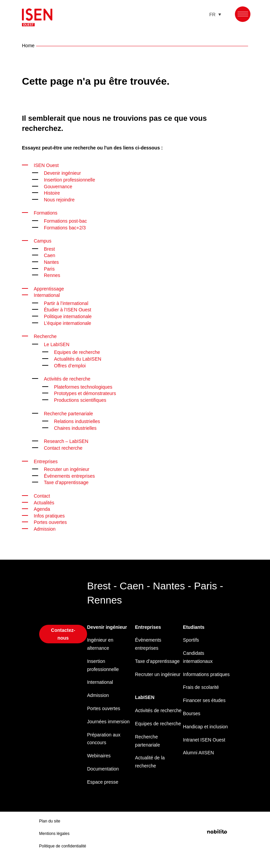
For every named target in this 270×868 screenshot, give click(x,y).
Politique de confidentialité (147, 856)
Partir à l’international (69, 302)
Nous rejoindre (61, 199)
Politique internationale (71, 315)
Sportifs (192, 639)
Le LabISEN (56, 343)
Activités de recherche (69, 378)
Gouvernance (59, 185)
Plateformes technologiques (86, 386)
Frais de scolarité (202, 694)
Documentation (104, 768)
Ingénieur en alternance (102, 643)
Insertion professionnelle (72, 179)
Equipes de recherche (79, 351)
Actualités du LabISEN (79, 358)
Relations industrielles (79, 420)
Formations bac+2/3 (66, 227)
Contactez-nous (63, 632)
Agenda (42, 508)
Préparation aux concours (105, 738)
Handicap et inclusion (197, 738)
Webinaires (100, 754)
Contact (42, 495)
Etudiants (194, 626)
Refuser (191, 842)
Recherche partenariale (71, 412)
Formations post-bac (67, 220)
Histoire (53, 192)
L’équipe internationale (70, 322)
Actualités (45, 501)
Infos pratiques (51, 515)
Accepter (144, 842)
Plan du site (50, 828)
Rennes (52, 274)
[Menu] (243, 14)
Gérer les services (139, 825)
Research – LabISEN (66, 440)
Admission (99, 694)
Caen (50, 254)
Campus (43, 240)
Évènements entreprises (149, 643)
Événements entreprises (71, 475)
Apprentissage (50, 288)
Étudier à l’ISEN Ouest (69, 309)
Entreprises (47, 460)
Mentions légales (244, 856)
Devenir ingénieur (64, 172)
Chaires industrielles (77, 427)
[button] (256, 762)
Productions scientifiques (83, 399)
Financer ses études (206, 707)
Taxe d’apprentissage (68, 481)
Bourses (192, 720)
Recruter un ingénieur (69, 468)
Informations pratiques (197, 677)
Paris (49, 268)
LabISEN (145, 704)
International (48, 294)
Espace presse (103, 781)
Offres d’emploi (71, 365)
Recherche (46, 335)
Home (29, 44)
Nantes (52, 261)
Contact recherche (65, 447)
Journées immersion (110, 720)
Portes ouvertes (51, 521)
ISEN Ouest (46, 164)
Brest (50, 248)
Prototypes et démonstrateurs (88, 392)
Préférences (238, 842)
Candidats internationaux (200, 656)
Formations (46, 212)
